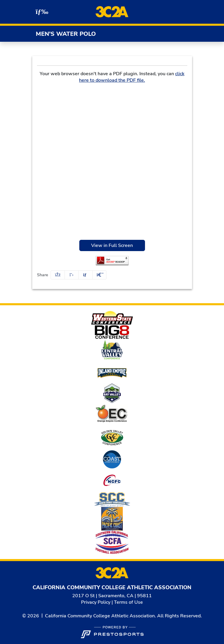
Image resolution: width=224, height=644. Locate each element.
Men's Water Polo (66, 34)
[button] (99, 275)
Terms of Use (128, 602)
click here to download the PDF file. (132, 77)
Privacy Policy (96, 602)
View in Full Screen (112, 245)
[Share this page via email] (86, 275)
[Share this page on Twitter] (72, 275)
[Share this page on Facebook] (58, 275)
